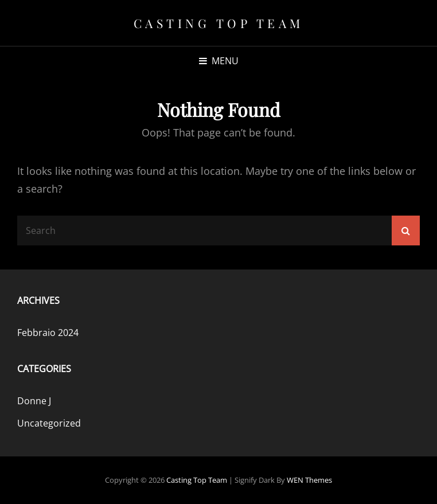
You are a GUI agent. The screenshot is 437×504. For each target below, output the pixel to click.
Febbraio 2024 (48, 333)
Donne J (34, 401)
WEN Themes (309, 480)
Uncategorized (49, 423)
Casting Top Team (219, 23)
